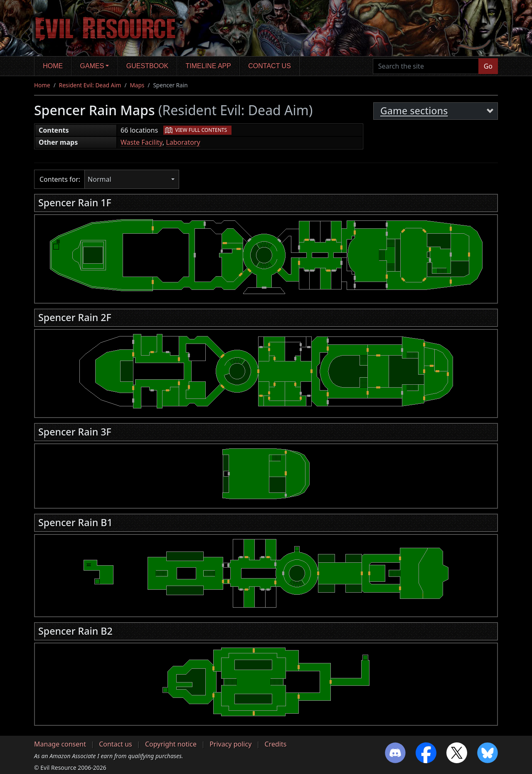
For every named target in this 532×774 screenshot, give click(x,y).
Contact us (270, 66)
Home (53, 66)
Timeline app (208, 66)
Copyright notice (171, 744)
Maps (137, 85)
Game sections (414, 111)
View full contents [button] (201, 130)
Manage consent (60, 744)
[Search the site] (426, 66)
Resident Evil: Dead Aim (90, 85)
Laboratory (183, 142)
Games (92, 66)
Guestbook (147, 66)
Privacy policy (230, 744)
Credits (275, 744)
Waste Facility (142, 142)
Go (488, 66)
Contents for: (60, 179)
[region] (266, 257)
